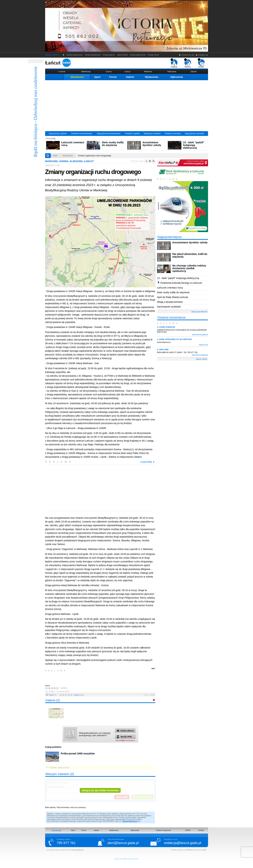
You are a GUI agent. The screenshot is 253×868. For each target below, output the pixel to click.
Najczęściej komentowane (109, 134)
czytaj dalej (147, 462)
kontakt (201, 63)
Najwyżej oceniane (152, 134)
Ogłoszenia (177, 77)
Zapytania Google (132, 859)
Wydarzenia (152, 77)
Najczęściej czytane (58, 134)
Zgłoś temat (122, 55)
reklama (188, 63)
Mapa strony (119, 859)
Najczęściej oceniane (195, 134)
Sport (97, 77)
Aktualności (77, 77)
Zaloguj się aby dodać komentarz (100, 790)
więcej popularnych (199, 312)
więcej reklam (202, 359)
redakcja (174, 63)
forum (53, 695)
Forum (113, 77)
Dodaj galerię (109, 55)
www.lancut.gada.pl (200, 335)
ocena (79, 695)
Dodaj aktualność (93, 55)
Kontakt (201, 830)
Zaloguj (125, 821)
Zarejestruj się (186, 55)
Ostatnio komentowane (82, 134)
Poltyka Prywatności (163, 830)
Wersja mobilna (52, 55)
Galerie (130, 77)
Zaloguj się (202, 55)
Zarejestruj (133, 821)
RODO (188, 830)
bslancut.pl (204, 345)
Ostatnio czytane (132, 134)
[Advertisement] (127, 106)
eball (204, 850)
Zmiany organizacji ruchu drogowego (95, 156)
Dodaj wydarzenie (75, 55)
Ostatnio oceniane (173, 134)
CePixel (189, 850)
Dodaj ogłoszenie (138, 55)
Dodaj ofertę (153, 55)
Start (55, 156)
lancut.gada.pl (77, 850)
